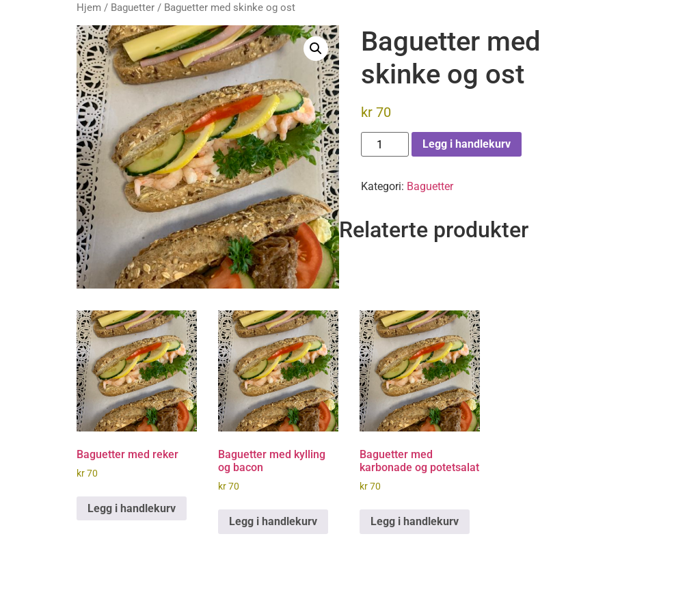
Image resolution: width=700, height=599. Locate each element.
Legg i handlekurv (467, 144)
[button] (316, 49)
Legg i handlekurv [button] (132, 508)
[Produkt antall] (385, 144)
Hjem (89, 8)
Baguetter (133, 8)
